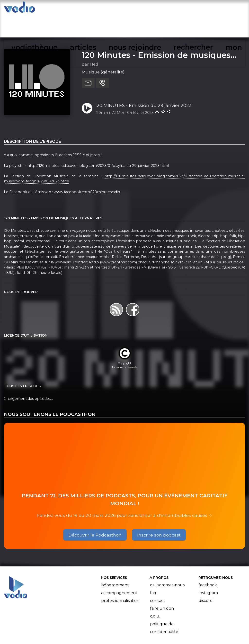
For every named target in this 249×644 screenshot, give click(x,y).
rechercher (178, 9)
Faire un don (162, 585)
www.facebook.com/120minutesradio (87, 169)
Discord (206, 577)
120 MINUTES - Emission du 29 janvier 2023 (143, 82)
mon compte (216, 9)
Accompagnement (119, 569)
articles (103, 9)
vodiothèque (70, 9)
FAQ (153, 569)
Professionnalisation (120, 577)
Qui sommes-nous (167, 562)
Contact (158, 577)
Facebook (208, 562)
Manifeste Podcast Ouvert (138, 626)
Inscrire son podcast (159, 512)
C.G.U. (155, 593)
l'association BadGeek (83, 633)
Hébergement (115, 562)
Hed (94, 41)
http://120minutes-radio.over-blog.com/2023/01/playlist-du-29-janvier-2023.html (98, 142)
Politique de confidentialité (164, 604)
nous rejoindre (138, 9)
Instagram (208, 569)
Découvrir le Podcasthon (95, 512)
